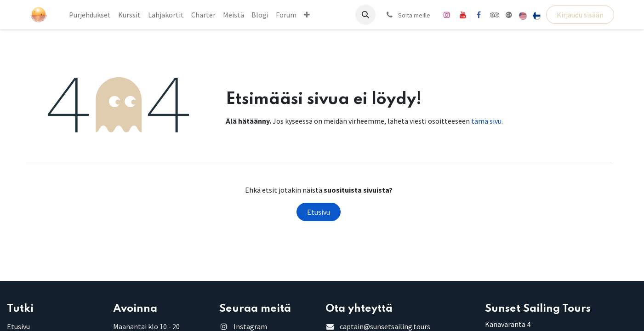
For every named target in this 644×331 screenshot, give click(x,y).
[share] (509, 15)
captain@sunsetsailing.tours (385, 326)
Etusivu (319, 212)
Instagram (250, 326)
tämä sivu (486, 121)
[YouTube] (463, 15)
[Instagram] (447, 15)
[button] (365, 15)
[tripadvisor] (495, 15)
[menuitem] (90, 15)
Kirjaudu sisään (580, 15)
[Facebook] (479, 15)
